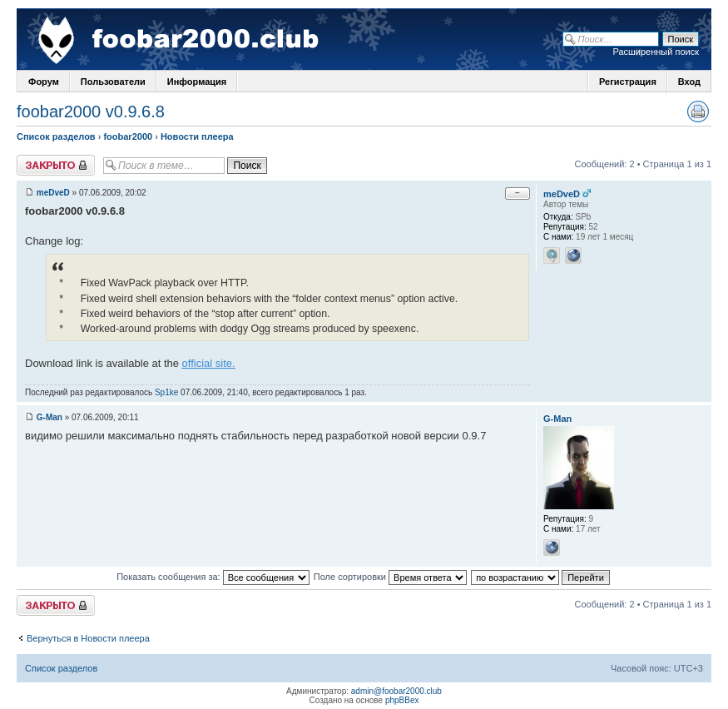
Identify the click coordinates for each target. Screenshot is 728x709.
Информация (197, 82)
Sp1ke (166, 392)
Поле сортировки (390, 577)
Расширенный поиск (656, 52)
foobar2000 (128, 136)
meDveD (53, 193)
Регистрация (628, 82)
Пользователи (113, 82)
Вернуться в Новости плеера (88, 638)
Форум (44, 82)
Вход (689, 82)
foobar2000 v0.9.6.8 (91, 112)
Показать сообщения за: (213, 577)
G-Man (50, 417)
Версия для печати (698, 112)
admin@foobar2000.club (396, 691)
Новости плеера (197, 136)
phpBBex (402, 700)
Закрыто (56, 165)
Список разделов (56, 136)
